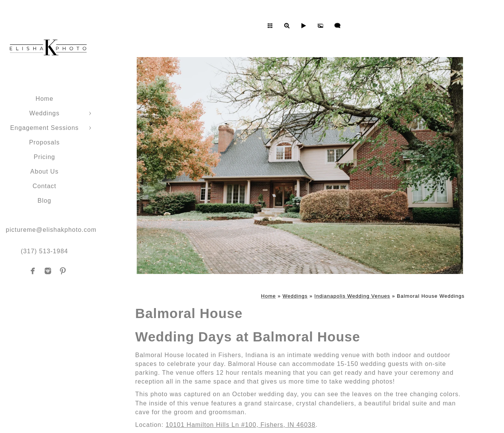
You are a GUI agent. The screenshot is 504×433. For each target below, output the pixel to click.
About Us (44, 171)
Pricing (44, 157)
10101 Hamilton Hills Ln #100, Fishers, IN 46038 (240, 425)
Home (45, 99)
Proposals (44, 142)
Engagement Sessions (44, 128)
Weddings (45, 113)
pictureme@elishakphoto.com (51, 230)
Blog (44, 201)
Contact (44, 186)
